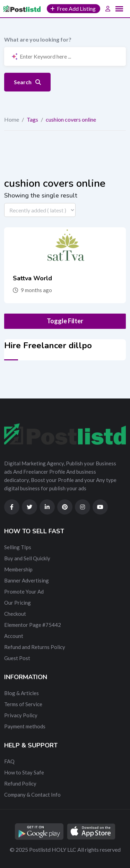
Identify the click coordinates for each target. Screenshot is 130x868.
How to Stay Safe (24, 772)
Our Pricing (18, 603)
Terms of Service (23, 704)
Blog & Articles (21, 693)
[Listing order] (40, 210)
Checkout (15, 614)
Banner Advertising (27, 580)
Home (12, 119)
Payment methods (25, 726)
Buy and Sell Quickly (27, 558)
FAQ (9, 761)
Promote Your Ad (24, 591)
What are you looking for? (38, 39)
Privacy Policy (21, 715)
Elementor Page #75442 (33, 625)
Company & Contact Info (32, 795)
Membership (18, 569)
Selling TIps (18, 547)
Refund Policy (20, 783)
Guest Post (17, 658)
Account (14, 636)
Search (27, 82)
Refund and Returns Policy (35, 647)
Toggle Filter (65, 321)
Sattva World (32, 278)
